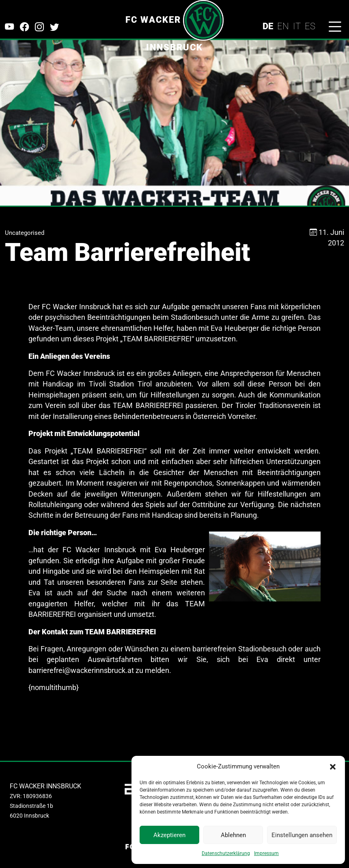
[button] (333, 766)
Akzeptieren (169, 835)
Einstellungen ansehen (302, 835)
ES (310, 26)
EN (283, 26)
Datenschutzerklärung (226, 853)
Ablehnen (233, 835)
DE (268, 26)
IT (297, 26)
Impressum (266, 853)
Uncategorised (25, 233)
